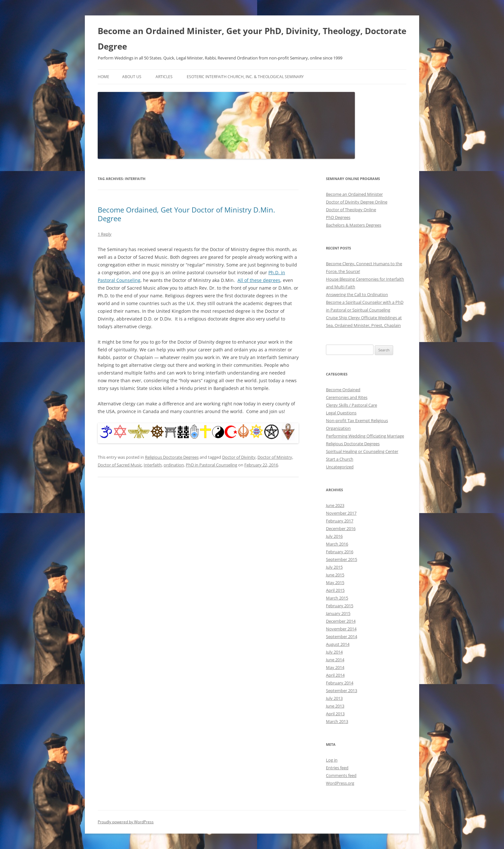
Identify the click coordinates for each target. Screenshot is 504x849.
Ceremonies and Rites (347, 397)
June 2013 (335, 706)
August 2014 (338, 644)
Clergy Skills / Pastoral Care (351, 405)
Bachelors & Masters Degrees (354, 225)
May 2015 (335, 583)
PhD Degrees (338, 217)
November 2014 (341, 629)
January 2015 (338, 613)
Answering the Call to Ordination (357, 294)
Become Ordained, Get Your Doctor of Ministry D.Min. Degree (186, 214)
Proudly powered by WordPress (126, 822)
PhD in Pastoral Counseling (212, 465)
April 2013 (335, 714)
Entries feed (337, 768)
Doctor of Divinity (239, 457)
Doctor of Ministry (275, 457)
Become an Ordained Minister (354, 194)
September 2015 (342, 559)
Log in (332, 760)
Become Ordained (343, 390)
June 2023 (335, 505)
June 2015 (335, 575)
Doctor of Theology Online (351, 210)
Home (104, 77)
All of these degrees (259, 280)
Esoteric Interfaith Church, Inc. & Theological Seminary (245, 77)
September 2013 (342, 691)
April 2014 (335, 675)
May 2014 (335, 667)
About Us (132, 77)
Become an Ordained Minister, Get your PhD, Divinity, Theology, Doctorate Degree (252, 39)
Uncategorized (340, 467)
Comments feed (341, 775)
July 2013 (334, 698)
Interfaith (153, 465)
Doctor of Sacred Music (120, 465)
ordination (174, 465)
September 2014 (342, 637)
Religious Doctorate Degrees (172, 457)
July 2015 (334, 567)
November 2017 (341, 513)
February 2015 (340, 606)
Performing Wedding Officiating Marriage (365, 436)
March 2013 (337, 721)
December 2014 (341, 621)
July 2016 (334, 536)
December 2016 (341, 528)
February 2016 (340, 552)
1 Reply (105, 234)
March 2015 (337, 598)
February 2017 (340, 521)
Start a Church (340, 459)
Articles (164, 77)
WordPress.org (340, 783)
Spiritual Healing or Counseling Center (362, 451)
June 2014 (335, 660)
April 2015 (335, 590)
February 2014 (340, 683)
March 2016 (337, 544)
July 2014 (334, 652)
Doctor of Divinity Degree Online (357, 202)
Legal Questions (341, 413)
